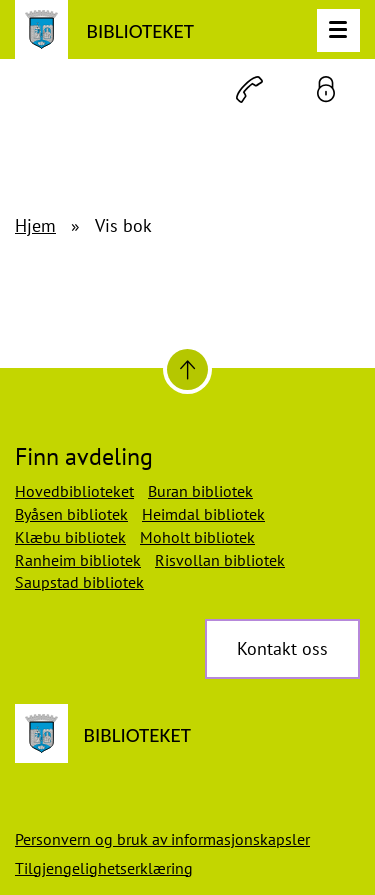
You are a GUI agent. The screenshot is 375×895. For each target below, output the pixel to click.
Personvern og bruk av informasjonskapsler (162, 839)
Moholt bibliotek (197, 537)
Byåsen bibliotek (71, 514)
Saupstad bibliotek (79, 582)
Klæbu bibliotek (70, 537)
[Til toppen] (187, 369)
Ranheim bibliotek (78, 560)
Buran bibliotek (200, 491)
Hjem (35, 225)
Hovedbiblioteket (74, 491)
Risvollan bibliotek (220, 560)
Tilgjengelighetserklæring (104, 868)
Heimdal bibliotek (203, 514)
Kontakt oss (282, 648)
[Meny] (338, 30)
